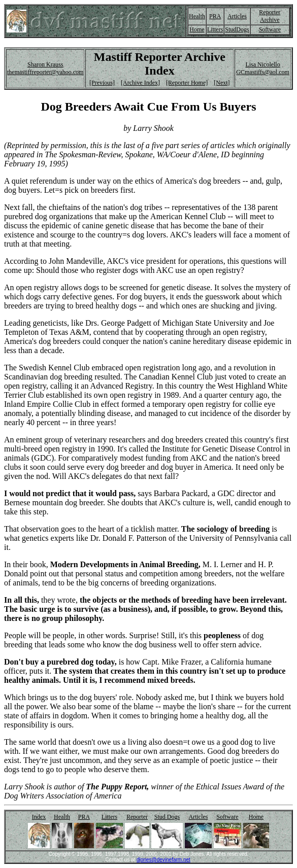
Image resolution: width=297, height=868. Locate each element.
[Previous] (102, 83)
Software (270, 29)
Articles (237, 16)
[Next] (222, 83)
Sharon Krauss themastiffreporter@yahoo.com (45, 68)
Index (39, 817)
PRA (215, 16)
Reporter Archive (270, 16)
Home (197, 29)
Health (197, 16)
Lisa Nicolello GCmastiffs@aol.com (262, 68)
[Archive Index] (140, 83)
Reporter (137, 817)
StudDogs (237, 29)
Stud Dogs (167, 817)
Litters (215, 29)
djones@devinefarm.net (163, 860)
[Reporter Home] (187, 83)
